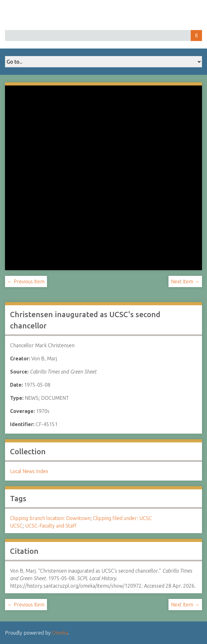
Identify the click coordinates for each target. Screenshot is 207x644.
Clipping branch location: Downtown (50, 518)
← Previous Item (26, 281)
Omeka (60, 633)
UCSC (16, 526)
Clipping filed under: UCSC (122, 518)
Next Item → (185, 281)
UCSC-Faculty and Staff (51, 526)
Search (196, 36)
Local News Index (29, 471)
